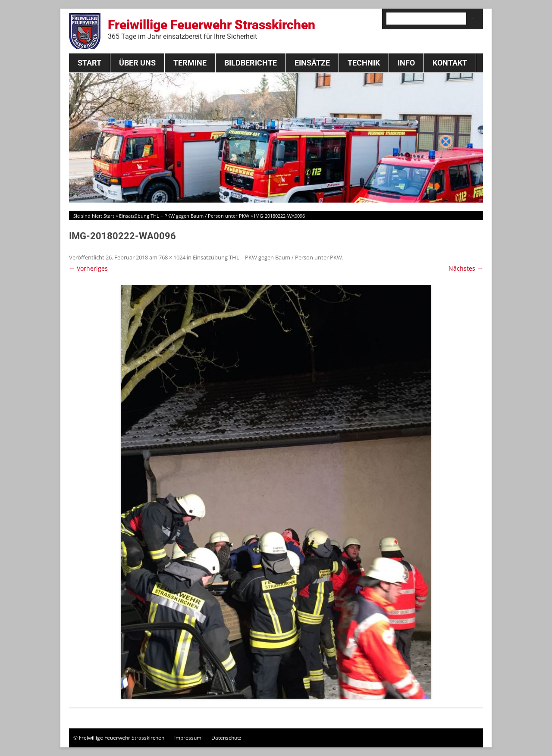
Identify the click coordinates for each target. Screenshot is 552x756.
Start (89, 63)
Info (406, 63)
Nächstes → (466, 268)
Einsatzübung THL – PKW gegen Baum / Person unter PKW (184, 216)
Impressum (188, 738)
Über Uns (137, 63)
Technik (364, 63)
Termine (190, 63)
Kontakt (450, 63)
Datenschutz (226, 738)
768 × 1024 (172, 257)
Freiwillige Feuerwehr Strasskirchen (212, 29)
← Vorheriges (88, 268)
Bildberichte (251, 63)
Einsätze (312, 63)
